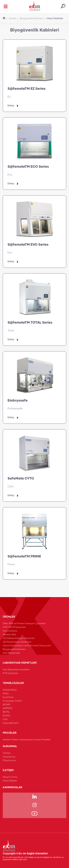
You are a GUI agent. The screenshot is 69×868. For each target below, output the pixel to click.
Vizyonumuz (9, 757)
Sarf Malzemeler (11, 653)
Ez (9, 97)
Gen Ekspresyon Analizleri (16, 670)
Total (11, 331)
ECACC (7, 716)
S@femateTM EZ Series (26, 89)
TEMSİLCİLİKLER (13, 683)
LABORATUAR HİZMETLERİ (20, 663)
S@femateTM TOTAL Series (30, 323)
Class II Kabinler (55, 19)
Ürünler (13, 19)
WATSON (7, 708)
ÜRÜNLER (9, 617)
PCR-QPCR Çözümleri (14, 627)
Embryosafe (18, 401)
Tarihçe (7, 753)
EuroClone (8, 697)
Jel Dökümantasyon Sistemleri (19, 638)
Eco (10, 175)
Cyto (11, 487)
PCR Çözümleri (11, 673)
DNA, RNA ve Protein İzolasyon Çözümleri (24, 624)
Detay (13, 106)
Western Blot (9, 635)
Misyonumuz (9, 761)
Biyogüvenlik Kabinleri (31, 19)
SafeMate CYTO (21, 479)
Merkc (6, 694)
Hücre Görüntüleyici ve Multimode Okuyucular (27, 646)
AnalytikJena (10, 690)
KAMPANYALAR (13, 787)
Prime (11, 564)
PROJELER (10, 733)
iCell (5, 719)
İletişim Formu (10, 777)
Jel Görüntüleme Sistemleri (17, 642)
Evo (10, 253)
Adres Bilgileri (10, 781)
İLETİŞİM (8, 770)
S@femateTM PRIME (24, 557)
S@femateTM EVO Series (28, 245)
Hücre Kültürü (10, 631)
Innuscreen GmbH (12, 701)
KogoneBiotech (11, 723)
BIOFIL (6, 712)
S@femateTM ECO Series (28, 167)
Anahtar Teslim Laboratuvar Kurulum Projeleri (27, 740)
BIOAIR (6, 705)
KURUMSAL (10, 746)
